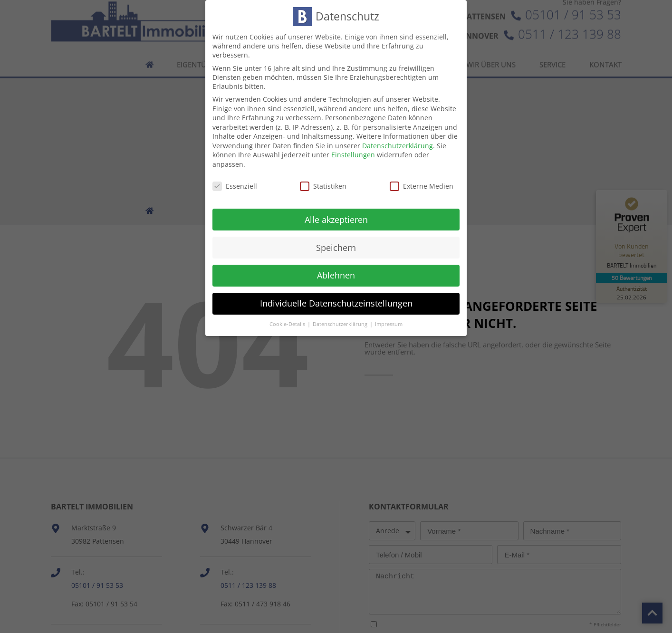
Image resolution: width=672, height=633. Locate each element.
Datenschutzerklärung (398, 136)
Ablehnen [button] (336, 266)
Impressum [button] (389, 315)
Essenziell (235, 176)
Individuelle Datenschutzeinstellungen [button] (336, 294)
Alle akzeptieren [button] (336, 210)
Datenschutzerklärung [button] (341, 315)
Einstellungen (353, 145)
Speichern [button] (336, 238)
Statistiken (323, 176)
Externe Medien (422, 176)
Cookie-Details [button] (288, 315)
